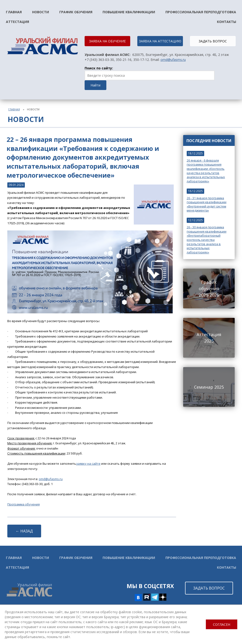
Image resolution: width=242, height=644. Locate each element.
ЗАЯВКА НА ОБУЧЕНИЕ (107, 41)
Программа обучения (24, 504)
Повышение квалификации (129, 12)
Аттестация (17, 22)
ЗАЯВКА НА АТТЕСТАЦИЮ (160, 41)
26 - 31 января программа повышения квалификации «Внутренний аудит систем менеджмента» (207, 204)
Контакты (227, 22)
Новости (41, 12)
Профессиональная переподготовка (201, 12)
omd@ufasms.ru (173, 60)
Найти (95, 85)
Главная (14, 12)
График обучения (76, 12)
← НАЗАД (24, 531)
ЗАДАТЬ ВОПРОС (213, 41)
